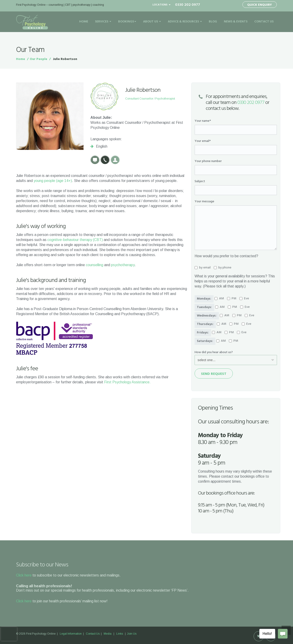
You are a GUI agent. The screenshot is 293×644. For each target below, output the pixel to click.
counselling (95, 265)
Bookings (127, 22)
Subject (200, 181)
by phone (223, 268)
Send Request (214, 374)
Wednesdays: (207, 316)
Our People (38, 59)
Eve (244, 299)
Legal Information (71, 634)
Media (108, 634)
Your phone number (208, 161)
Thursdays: (205, 324)
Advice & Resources (185, 22)
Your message (204, 202)
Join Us (132, 634)
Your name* (203, 121)
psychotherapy (123, 265)
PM (232, 299)
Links (120, 634)
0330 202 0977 (251, 103)
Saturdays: (205, 341)
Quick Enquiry (260, 5)
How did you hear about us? (214, 352)
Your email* (203, 141)
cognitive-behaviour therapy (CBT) (75, 240)
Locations (161, 5)
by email (203, 268)
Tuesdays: (204, 307)
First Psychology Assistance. (127, 382)
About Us (152, 22)
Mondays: (204, 299)
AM (219, 299)
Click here (24, 575)
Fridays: (203, 333)
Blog (213, 22)
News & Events (236, 22)
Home (84, 22)
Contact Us (264, 22)
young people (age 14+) (53, 181)
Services (103, 22)
